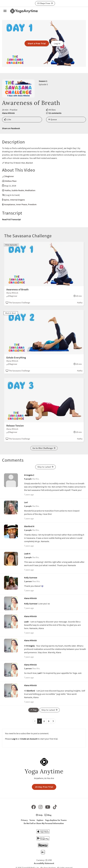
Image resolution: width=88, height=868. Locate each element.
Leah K (27, 554)
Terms (32, 820)
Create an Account (29, 739)
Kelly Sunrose (31, 578)
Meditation (30, 190)
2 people (28, 506)
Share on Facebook (11, 128)
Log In (14, 739)
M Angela (30, 646)
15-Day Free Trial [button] (44, 787)
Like (8, 119)
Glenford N (29, 526)
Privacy (24, 820)
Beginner (10, 176)
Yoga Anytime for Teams (56, 820)
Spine (6, 200)
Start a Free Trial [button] (37, 43)
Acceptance (10, 204)
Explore (40, 820)
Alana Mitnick (8, 113)
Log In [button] (57, 43)
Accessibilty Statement (44, 863)
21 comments (55, 113)
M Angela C (29, 475)
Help (39, 815)
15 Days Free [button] (45, 3)
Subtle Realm (18, 190)
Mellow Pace (11, 181)
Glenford (31, 691)
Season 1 (43, 81)
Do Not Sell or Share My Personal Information (44, 823)
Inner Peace (21, 204)
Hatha (8, 190)
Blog (48, 815)
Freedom (32, 204)
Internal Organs (17, 200)
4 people (28, 479)
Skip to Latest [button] (45, 467)
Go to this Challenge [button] (44, 448)
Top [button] (34, 710)
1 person (28, 581)
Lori (26, 502)
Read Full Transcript (11, 219)
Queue (53, 119)
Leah (26, 622)
